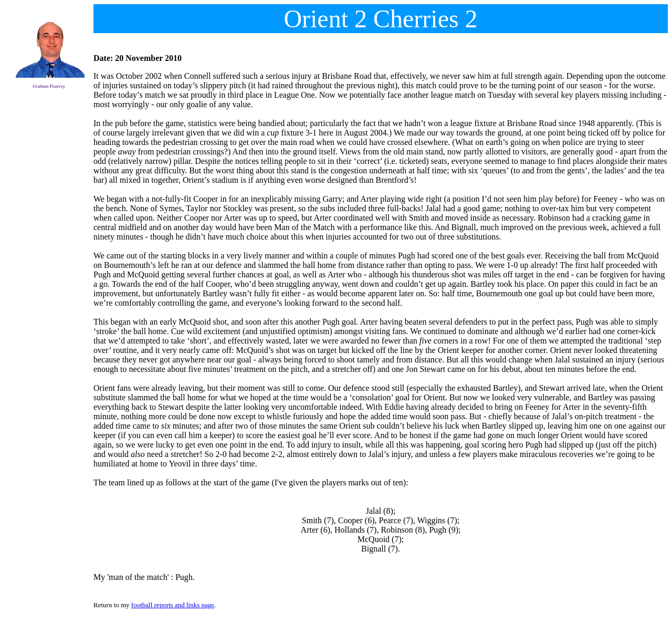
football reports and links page (173, 605)
